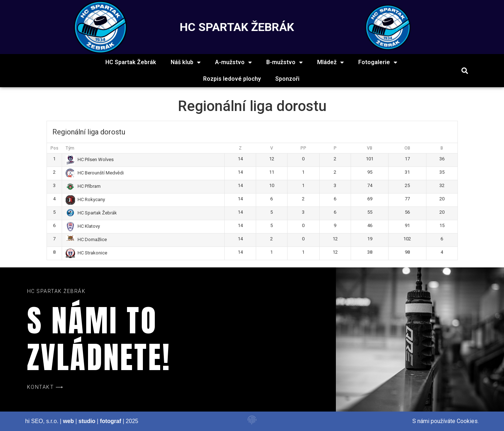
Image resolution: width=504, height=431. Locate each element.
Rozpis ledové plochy (232, 79)
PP (303, 148)
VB (370, 148)
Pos (54, 148)
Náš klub (186, 62)
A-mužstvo (233, 62)
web (68, 421)
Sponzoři (287, 79)
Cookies (467, 421)
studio (87, 421)
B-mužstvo (284, 62)
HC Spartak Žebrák (131, 62)
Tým (70, 148)
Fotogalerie (378, 62)
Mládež (330, 62)
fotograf (111, 421)
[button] (464, 71)
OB (407, 148)
